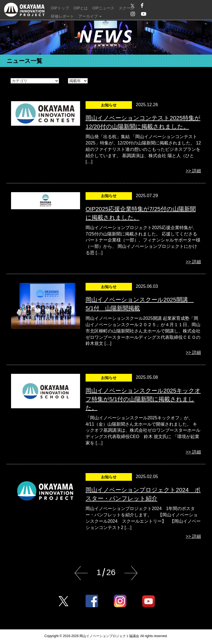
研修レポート (62, 16)
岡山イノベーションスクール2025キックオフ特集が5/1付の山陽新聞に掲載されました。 (143, 399)
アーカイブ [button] (90, 16)
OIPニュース (103, 8)
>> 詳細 (193, 171)
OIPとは (81, 8)
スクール (126, 8)
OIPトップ (60, 8)
